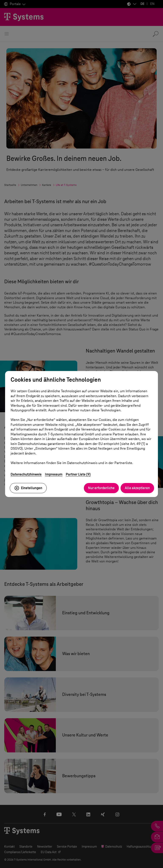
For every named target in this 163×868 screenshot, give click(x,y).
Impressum (54, 474)
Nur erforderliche (101, 488)
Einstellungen (28, 488)
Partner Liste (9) (78, 474)
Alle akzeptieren (137, 488)
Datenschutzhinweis (26, 474)
